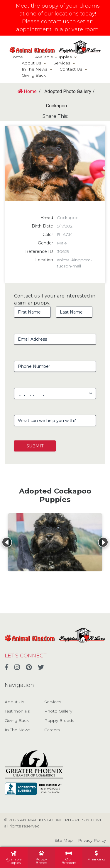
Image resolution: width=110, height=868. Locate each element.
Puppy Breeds (59, 720)
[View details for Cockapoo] (55, 542)
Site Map (64, 840)
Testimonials (17, 711)
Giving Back (34, 75)
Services (62, 63)
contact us (55, 22)
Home (16, 57)
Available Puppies (53, 57)
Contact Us (71, 69)
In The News (34, 69)
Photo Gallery (58, 711)
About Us (31, 63)
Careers (52, 730)
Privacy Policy (92, 840)
